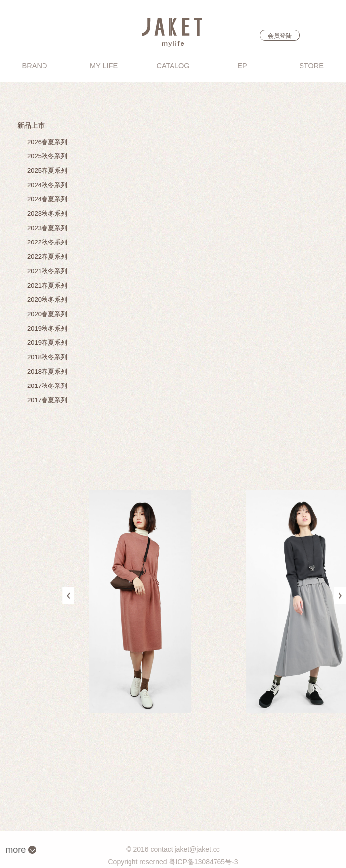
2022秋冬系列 (47, 242)
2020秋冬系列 (47, 300)
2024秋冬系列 (47, 185)
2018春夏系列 (47, 371)
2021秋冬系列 (47, 271)
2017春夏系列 (47, 400)
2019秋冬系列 (47, 328)
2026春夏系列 (47, 142)
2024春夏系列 (47, 199)
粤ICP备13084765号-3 (203, 862)
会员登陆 (280, 36)
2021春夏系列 (47, 285)
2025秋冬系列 (47, 156)
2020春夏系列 (47, 314)
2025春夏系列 (47, 170)
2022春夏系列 (47, 257)
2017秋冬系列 (47, 386)
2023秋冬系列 (47, 214)
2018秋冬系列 (47, 357)
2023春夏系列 (47, 228)
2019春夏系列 (47, 343)
